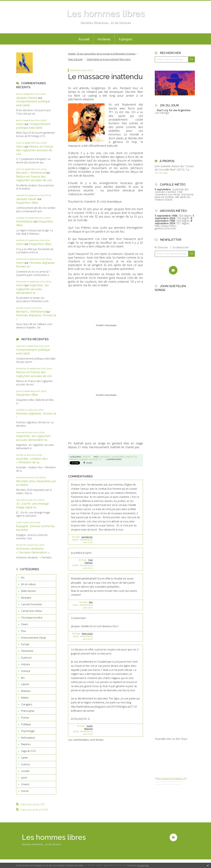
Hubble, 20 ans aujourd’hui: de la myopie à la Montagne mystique (102, 54)
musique (93, 459)
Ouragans (27, 704)
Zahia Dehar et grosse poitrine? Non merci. (109, 59)
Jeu (23, 678)
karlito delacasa (88, 727)
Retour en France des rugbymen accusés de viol (35, 150)
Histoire (26, 664)
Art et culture (28, 584)
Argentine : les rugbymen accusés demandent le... (33, 289)
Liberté (25, 684)
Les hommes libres (106, 13)
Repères (26, 744)
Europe (25, 644)
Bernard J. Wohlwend (31, 173)
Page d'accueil (75, 59)
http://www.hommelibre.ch (171, 778)
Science (25, 764)
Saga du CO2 (28, 751)
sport (24, 778)
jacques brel (118, 457)
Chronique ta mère (32, 618)
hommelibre (24, 221)
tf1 (100, 459)
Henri (20, 124)
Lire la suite (161, 173)
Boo (91, 602)
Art (23, 578)
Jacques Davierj (27, 98)
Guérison (26, 658)
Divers (25, 624)
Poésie (25, 718)
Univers (25, 784)
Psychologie (28, 731)
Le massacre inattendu (105, 77)
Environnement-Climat (33, 638)
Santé (24, 758)
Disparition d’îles (27, 203)
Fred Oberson (89, 561)
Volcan (25, 791)
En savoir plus (143, 865)
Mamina (26, 691)
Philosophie (28, 711)
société (25, 771)
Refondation (28, 738)
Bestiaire (26, 598)
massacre (105, 457)
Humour (26, 671)
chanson (83, 459)
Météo (25, 698)
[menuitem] (84, 39)
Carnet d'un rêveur (32, 611)
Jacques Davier (26, 199)
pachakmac (87, 537)
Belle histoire (28, 591)
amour (129, 457)
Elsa (23, 631)
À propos (125, 39)
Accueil (84, 39)
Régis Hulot (87, 634)
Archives (104, 39)
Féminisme (27, 651)
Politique (26, 724)
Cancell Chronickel (31, 604)
